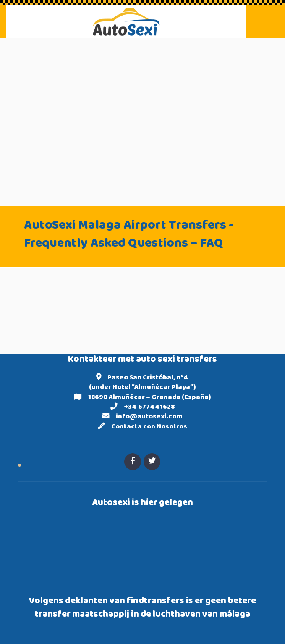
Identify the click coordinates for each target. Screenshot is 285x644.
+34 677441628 (149, 407)
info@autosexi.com (149, 417)
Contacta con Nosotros (149, 427)
